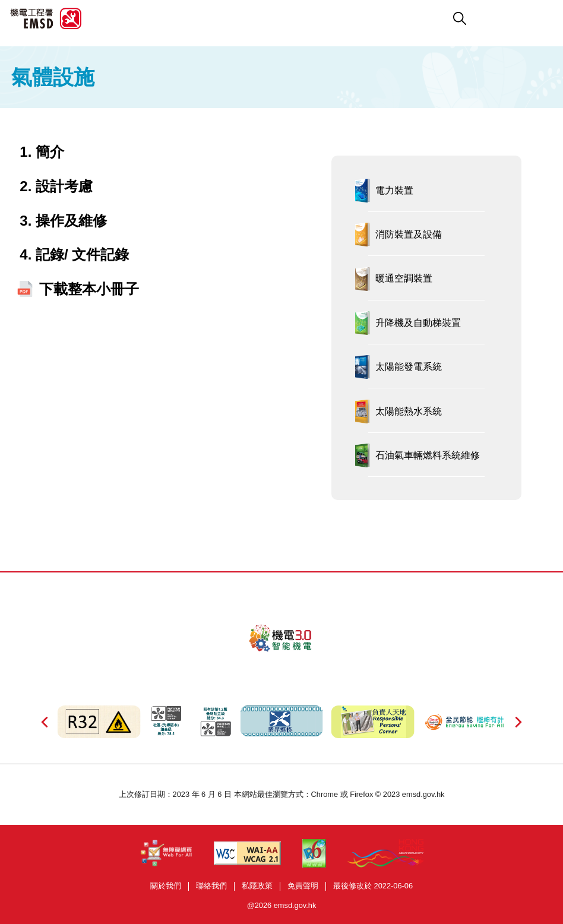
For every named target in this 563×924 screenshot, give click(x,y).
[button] (333, 18)
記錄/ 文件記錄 (82, 254)
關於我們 (166, 886)
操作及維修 (71, 221)
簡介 (50, 152)
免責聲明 (303, 886)
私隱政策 (257, 886)
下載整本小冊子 (89, 289)
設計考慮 (64, 186)
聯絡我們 (211, 886)
